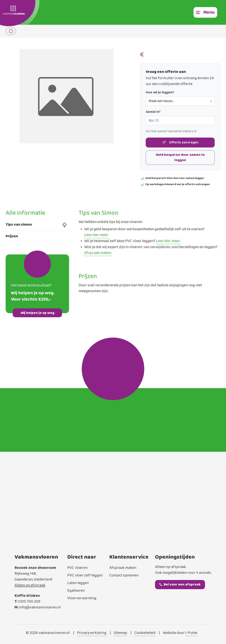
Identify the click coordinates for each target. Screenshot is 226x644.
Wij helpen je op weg (37, 313)
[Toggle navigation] (205, 12)
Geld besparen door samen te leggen (180, 157)
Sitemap (120, 633)
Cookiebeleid (145, 633)
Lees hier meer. (168, 241)
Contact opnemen (124, 575)
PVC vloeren (77, 568)
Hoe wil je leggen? (160, 92)
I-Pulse (191, 633)
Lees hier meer (96, 235)
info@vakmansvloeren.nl (40, 607)
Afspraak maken (98, 253)
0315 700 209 (29, 602)
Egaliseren (76, 591)
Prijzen (12, 236)
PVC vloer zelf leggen (85, 575)
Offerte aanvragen (180, 143)
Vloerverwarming (82, 598)
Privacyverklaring (92, 633)
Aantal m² (153, 112)
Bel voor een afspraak (180, 584)
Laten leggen (78, 583)
